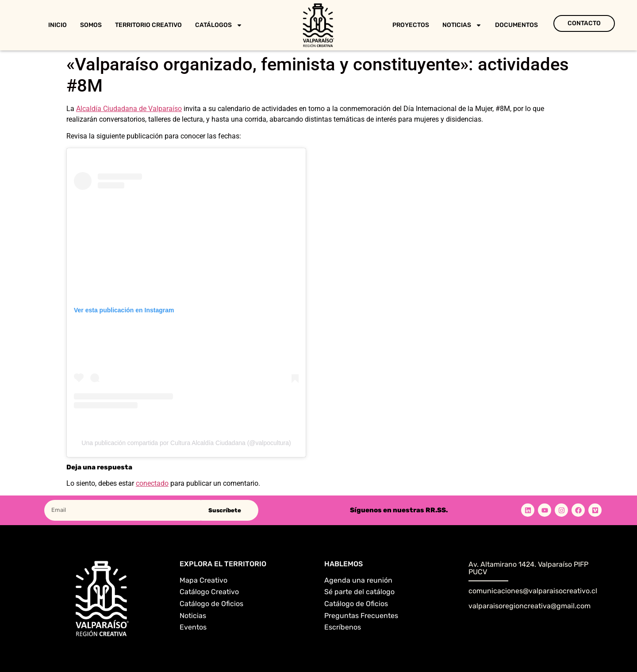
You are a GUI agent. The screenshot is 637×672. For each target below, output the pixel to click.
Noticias (462, 25)
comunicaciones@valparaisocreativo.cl (533, 591)
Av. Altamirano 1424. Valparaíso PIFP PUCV (528, 568)
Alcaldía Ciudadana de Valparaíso (129, 109)
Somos (91, 25)
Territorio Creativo (148, 25)
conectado (152, 483)
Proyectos (411, 25)
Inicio (58, 25)
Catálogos (219, 25)
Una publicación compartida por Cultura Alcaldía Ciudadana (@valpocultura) (186, 443)
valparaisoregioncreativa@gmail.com (530, 606)
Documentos (516, 25)
